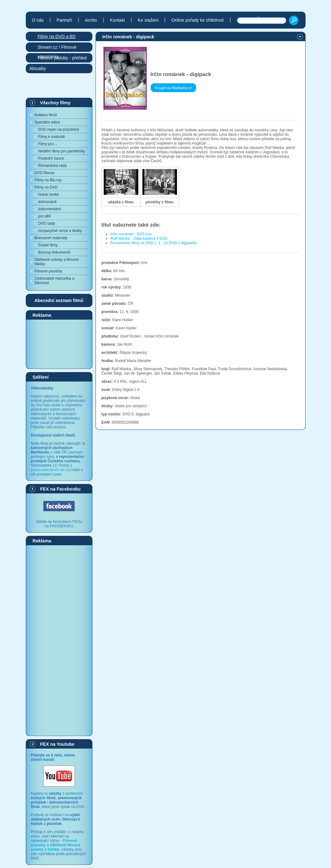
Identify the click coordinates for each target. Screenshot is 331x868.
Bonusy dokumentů (55, 252)
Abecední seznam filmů (59, 300)
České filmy (48, 245)
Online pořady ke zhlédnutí (198, 20)
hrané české (49, 195)
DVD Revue (44, 173)
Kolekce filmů (46, 115)
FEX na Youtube (57, 744)
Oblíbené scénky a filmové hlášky (57, 262)
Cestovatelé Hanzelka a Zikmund (55, 281)
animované (48, 202)
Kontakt (117, 20)
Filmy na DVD (46, 187)
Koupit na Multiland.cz (173, 88)
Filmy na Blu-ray (48, 180)
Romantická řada (53, 166)
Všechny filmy (55, 103)
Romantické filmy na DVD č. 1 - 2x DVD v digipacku (154, 243)
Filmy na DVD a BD (57, 36)
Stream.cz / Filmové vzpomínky (57, 48)
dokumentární (50, 209)
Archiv (91, 20)
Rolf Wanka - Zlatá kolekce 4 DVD (139, 239)
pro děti (45, 216)
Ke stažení (148, 20)
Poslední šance (51, 158)
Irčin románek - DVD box (131, 234)
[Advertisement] (59, 344)
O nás (38, 20)
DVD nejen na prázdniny (59, 129)
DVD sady (47, 223)
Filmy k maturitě (52, 137)
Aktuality (38, 69)
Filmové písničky (49, 271)
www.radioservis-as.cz (51, 470)
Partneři (64, 20)
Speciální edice (47, 122)
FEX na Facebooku (61, 489)
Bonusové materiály (51, 238)
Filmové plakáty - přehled (62, 58)
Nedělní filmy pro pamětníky (62, 151)
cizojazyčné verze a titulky (60, 231)
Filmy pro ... (48, 144)
